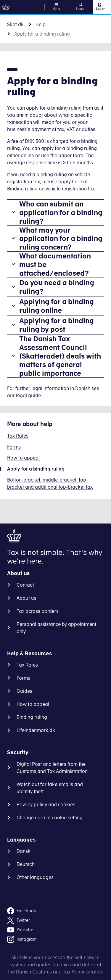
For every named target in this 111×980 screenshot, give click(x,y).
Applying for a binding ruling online (57, 306)
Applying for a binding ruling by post (57, 325)
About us (26, 598)
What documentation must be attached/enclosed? (55, 264)
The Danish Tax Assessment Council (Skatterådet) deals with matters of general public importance (60, 356)
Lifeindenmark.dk (36, 730)
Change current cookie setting (50, 818)
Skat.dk (15, 24)
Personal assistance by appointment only (56, 628)
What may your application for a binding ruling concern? (61, 239)
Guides (24, 691)
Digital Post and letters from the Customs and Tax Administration (52, 768)
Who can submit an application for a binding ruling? (61, 212)
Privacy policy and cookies (46, 804)
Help (41, 24)
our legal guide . (25, 395)
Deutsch (26, 864)
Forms (23, 678)
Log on (100, 7)
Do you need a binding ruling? (57, 287)
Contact (25, 585)
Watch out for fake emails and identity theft (50, 788)
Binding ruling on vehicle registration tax (51, 189)
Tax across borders (38, 611)
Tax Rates (27, 665)
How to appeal (33, 704)
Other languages (35, 877)
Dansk (24, 851)
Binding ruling (32, 717)
